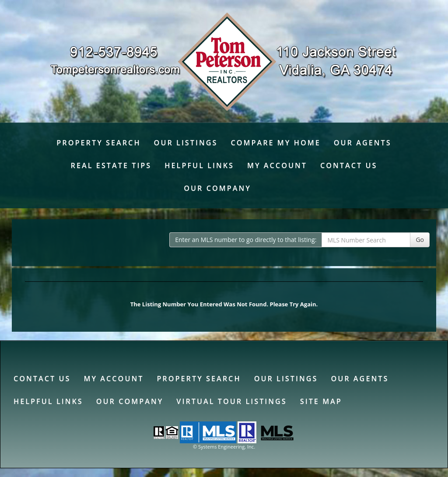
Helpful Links (199, 165)
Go (420, 240)
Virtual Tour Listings (231, 401)
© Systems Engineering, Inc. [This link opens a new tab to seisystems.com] (224, 447)
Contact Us (349, 165)
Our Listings (186, 143)
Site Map (321, 401)
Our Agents (363, 143)
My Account (277, 165)
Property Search (98, 143)
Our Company (217, 188)
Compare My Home (275, 143)
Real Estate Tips (111, 165)
